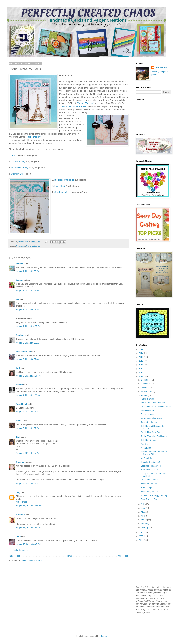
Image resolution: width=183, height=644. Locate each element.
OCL (13, 155)
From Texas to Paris (149, 499)
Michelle (20, 264)
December (146, 380)
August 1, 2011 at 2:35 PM (28, 271)
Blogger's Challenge (64, 180)
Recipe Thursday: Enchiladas (154, 436)
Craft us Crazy (18, 161)
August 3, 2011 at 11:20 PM (28, 376)
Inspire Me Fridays (20, 168)
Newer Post (15, 556)
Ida (18, 299)
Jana (18, 537)
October (145, 388)
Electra (19, 385)
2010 (141, 532)
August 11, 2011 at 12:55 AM (29, 506)
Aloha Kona (146, 448)
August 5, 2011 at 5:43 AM (28, 412)
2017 (141, 353)
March (144, 520)
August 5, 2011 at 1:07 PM (28, 428)
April (143, 516)
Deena (19, 421)
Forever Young (147, 414)
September (146, 392)
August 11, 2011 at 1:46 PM (28, 528)
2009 (141, 536)
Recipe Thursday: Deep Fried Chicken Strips (154, 453)
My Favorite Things (149, 480)
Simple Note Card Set (150, 432)
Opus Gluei (59, 186)
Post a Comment (20, 550)
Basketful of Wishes (149, 470)
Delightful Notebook (149, 440)
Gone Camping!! (148, 488)
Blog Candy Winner (149, 492)
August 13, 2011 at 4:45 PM (28, 544)
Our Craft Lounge (33, 246)
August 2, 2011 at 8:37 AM (28, 359)
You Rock (145, 444)
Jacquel (20, 280)
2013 (141, 369)
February (145, 524)
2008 (141, 540)
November (146, 384)
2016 (141, 357)
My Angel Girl (146, 458)
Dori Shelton (161, 67)
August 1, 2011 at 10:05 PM (28, 326)
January (145, 527)
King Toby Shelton (149, 422)
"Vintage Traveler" (85, 103)
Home (69, 556)
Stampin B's (17, 174)
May (143, 512)
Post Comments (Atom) (31, 561)
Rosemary (21, 462)
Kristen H (21, 515)
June (143, 508)
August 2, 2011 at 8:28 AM (28, 343)
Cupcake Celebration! (150, 462)
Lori (18, 368)
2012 (141, 373)
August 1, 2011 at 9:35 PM (28, 310)
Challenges (21, 246)
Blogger (103, 636)
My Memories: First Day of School (156, 407)
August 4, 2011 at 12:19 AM (28, 395)
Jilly (18, 493)
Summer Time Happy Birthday (154, 495)
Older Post (123, 556)
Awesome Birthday (149, 484)
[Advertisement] (152, 564)
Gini (18, 437)
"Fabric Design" (33, 137)
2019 (141, 349)
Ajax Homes (22, 502)
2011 (141, 377)
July (143, 504)
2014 (141, 365)
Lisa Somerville (23, 352)
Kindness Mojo (147, 410)
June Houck (22, 404)
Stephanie (21, 335)
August (144, 395)
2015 (141, 361)
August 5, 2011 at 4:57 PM (28, 453)
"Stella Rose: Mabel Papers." (74, 106)
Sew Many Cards (63, 192)
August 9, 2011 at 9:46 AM (28, 484)
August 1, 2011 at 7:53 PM (28, 291)
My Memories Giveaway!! (152, 418)
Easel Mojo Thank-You (151, 466)
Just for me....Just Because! (153, 403)
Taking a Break (147, 399)
